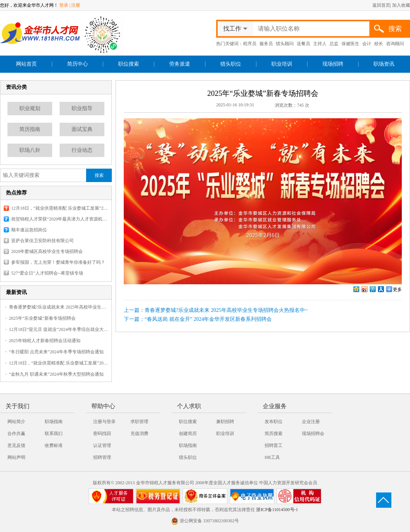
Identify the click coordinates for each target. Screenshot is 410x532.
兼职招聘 (225, 422)
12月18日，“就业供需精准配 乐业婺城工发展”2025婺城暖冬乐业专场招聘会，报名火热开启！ (60, 208)
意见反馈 (16, 445)
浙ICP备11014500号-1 (277, 510)
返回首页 (381, 5)
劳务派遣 (180, 64)
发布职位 (274, 422)
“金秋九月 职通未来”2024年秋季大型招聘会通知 (56, 374)
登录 (64, 5)
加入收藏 (401, 5)
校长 (379, 44)
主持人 (320, 44)
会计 (367, 44)
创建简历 (188, 434)
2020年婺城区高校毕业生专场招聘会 (47, 251)
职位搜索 (129, 64)
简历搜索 (274, 434)
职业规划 (30, 108)
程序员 (250, 44)
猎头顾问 (285, 44)
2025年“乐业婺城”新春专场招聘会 (42, 318)
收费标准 (54, 445)
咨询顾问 (395, 44)
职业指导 (82, 108)
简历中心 (78, 64)
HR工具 (272, 457)
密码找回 (102, 434)
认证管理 (102, 445)
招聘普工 (274, 445)
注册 (76, 5)
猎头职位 (231, 64)
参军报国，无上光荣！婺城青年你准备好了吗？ (58, 262)
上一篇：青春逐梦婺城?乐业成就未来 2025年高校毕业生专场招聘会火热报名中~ (216, 310)
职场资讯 (384, 64)
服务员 (266, 44)
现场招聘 (333, 64)
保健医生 (350, 44)
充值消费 (139, 434)
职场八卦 (30, 150)
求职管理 (139, 422)
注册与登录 (104, 422)
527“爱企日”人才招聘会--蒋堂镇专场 (47, 273)
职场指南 (54, 422)
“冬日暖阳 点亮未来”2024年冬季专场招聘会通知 (56, 352)
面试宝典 (82, 129)
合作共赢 (16, 434)
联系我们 (54, 434)
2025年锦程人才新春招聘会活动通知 (45, 341)
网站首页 (26, 64)
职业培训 (282, 64)
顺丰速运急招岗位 (29, 230)
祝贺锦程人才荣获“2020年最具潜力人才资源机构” (60, 219)
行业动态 (82, 150)
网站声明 (16, 457)
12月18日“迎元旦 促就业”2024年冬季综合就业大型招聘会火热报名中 (59, 329)
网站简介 (16, 422)
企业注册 (311, 422)
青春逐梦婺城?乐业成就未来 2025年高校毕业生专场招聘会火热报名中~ (59, 307)
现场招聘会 (313, 434)
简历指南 (30, 129)
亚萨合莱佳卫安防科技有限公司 (42, 241)
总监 (334, 44)
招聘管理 (102, 457)
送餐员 (303, 44)
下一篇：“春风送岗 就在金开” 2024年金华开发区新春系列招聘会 (198, 319)
